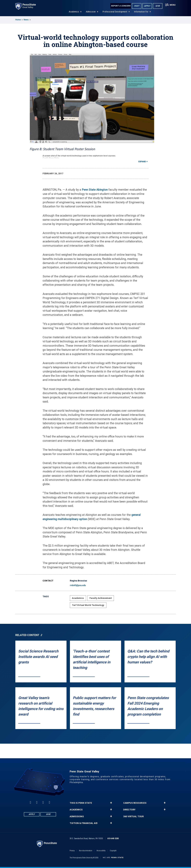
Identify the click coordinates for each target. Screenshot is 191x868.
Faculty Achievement (101, 598)
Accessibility (101, 851)
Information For (141, 12)
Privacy (72, 851)
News (26, 20)
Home (18, 20)
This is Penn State (81, 803)
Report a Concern (121, 6)
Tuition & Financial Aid (84, 823)
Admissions (77, 816)
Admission (91, 12)
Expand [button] (142, 162)
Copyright (113, 851)
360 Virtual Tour (133, 816)
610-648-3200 (113, 838)
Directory (129, 810)
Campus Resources (135, 803)
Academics (74, 12)
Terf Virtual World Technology (88, 605)
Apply (147, 6)
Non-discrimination (86, 851)
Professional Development (115, 12)
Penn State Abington (95, 190)
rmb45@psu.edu (78, 585)
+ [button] (111, 803)
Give (158, 6)
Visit (137, 6)
